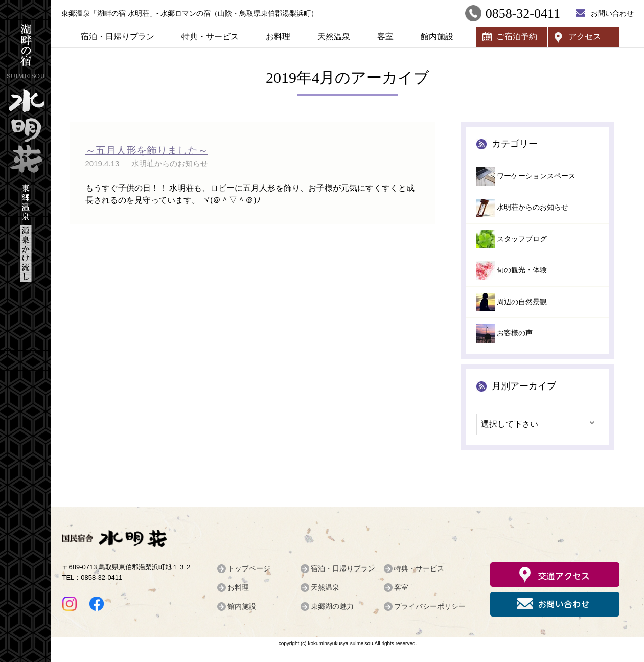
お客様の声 (515, 333)
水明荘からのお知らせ (533, 207)
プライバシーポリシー (430, 606)
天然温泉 (334, 37)
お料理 (278, 37)
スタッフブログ (522, 239)
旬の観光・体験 (522, 270)
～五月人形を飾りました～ (147, 150)
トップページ (249, 568)
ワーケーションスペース (536, 176)
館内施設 (437, 37)
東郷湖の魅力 (332, 606)
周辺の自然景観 (522, 302)
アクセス (585, 37)
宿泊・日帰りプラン (118, 37)
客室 (385, 37)
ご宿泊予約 (517, 37)
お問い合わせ (612, 13)
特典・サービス (210, 37)
